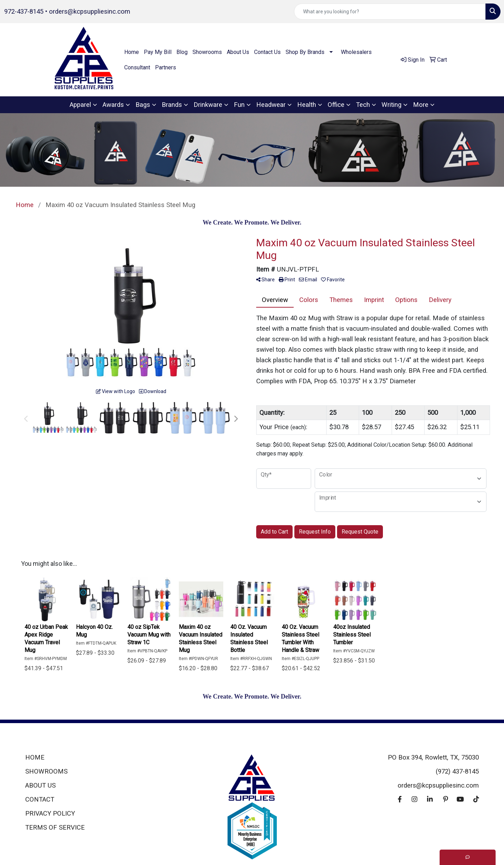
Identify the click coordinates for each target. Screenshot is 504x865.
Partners (166, 67)
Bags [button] (143, 105)
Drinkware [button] (208, 105)
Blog (182, 52)
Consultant (137, 67)
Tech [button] (363, 105)
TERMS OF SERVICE (55, 828)
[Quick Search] (390, 12)
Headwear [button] (271, 105)
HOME (35, 757)
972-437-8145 (24, 12)
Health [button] (307, 105)
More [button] (421, 105)
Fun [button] (239, 105)
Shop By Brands (305, 52)
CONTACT (40, 799)
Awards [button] (113, 105)
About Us (238, 52)
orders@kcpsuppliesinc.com (90, 12)
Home (132, 52)
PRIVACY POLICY (50, 813)
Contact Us (267, 52)
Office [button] (336, 105)
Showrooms (207, 52)
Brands (172, 105)
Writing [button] (391, 105)
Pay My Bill (158, 52)
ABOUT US (40, 785)
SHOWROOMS (46, 771)
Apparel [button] (80, 105)
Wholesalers (356, 52)
